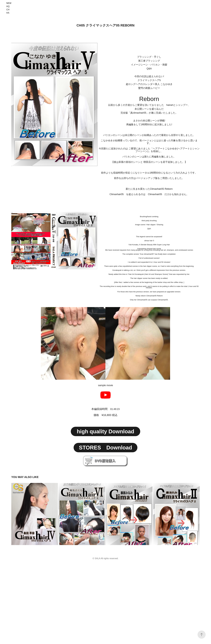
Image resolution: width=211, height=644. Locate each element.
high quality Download (106, 431)
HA (8, 13)
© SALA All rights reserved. (105, 558)
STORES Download (106, 448)
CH (8, 10)
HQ (8, 6)
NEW (9, 3)
